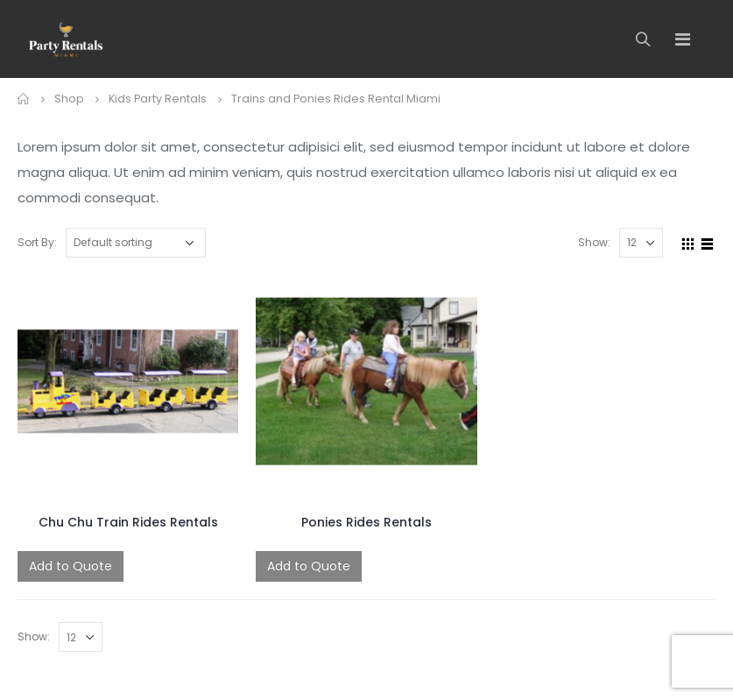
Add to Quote (70, 566)
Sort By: (37, 242)
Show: (594, 242)
